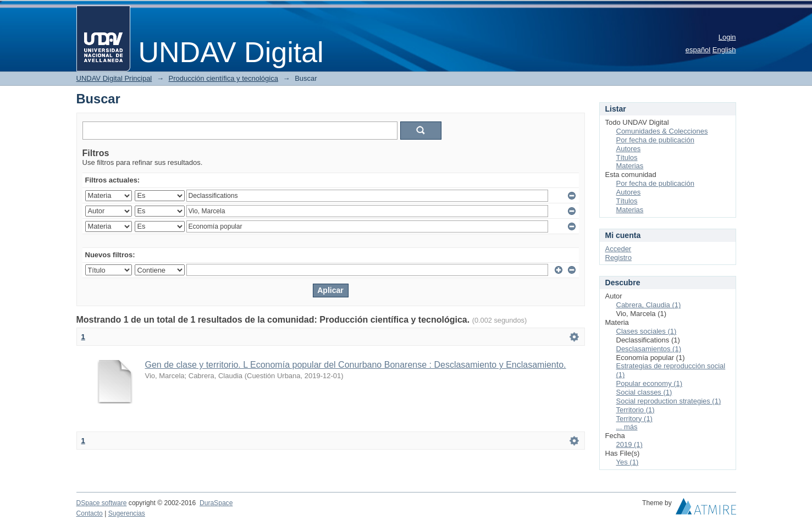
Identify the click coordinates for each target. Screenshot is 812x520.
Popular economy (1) (650, 383)
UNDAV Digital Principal (114, 78)
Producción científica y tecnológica (223, 78)
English (724, 50)
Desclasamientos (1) (649, 349)
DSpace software (102, 503)
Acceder (618, 249)
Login (727, 37)
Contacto (90, 513)
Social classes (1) (644, 392)
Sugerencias (127, 513)
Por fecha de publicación (655, 140)
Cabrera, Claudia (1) (649, 305)
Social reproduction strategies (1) (669, 401)
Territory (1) (634, 419)
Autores (629, 149)
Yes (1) (628, 462)
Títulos (627, 157)
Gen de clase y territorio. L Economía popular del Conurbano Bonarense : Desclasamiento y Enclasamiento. (356, 365)
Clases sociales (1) (647, 331)
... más (627, 427)
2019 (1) (629, 444)
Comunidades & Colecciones (662, 131)
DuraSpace (216, 503)
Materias (630, 166)
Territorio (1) (636, 410)
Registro (618, 258)
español (698, 50)
